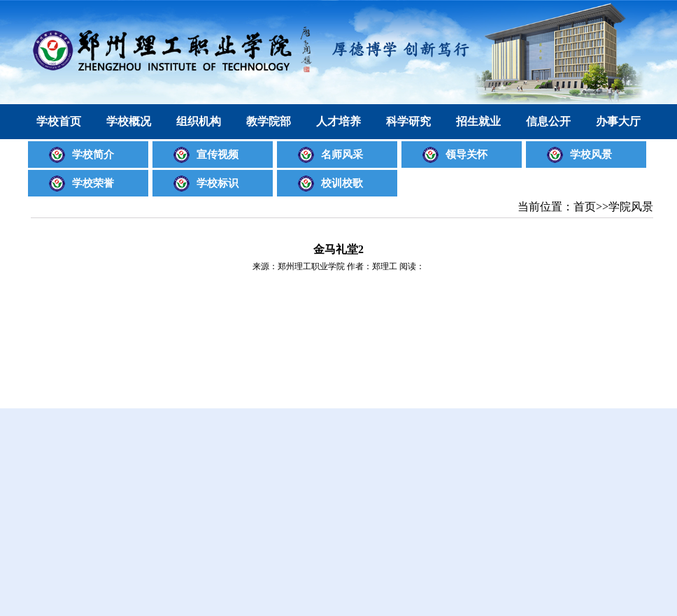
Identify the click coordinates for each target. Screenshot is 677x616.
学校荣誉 (93, 183)
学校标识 (218, 183)
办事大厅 (618, 121)
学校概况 (129, 121)
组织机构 (199, 121)
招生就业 (478, 121)
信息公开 (548, 121)
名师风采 (342, 155)
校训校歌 (342, 183)
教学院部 (269, 121)
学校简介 (93, 155)
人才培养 (338, 121)
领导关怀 (466, 155)
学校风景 (591, 155)
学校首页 (59, 121)
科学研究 (408, 121)
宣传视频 (218, 155)
